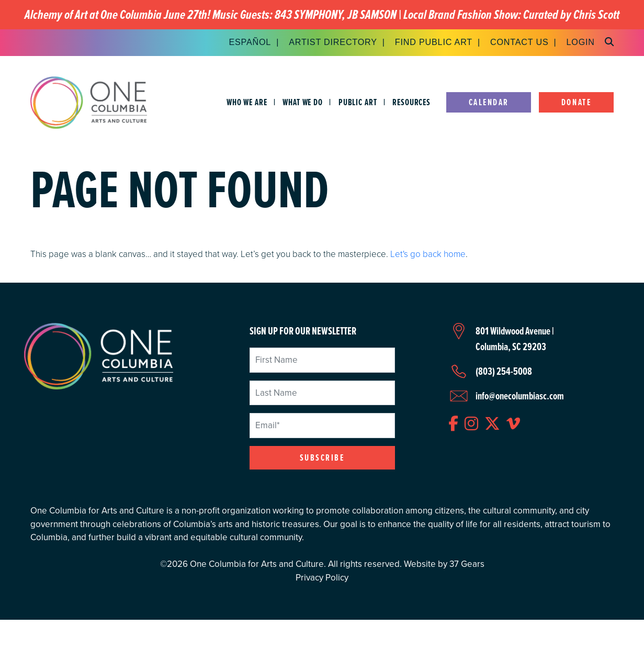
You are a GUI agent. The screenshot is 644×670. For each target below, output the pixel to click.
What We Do (303, 102)
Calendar (489, 102)
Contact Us (519, 42)
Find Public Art (434, 42)
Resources (411, 102)
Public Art (358, 102)
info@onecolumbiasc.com (520, 396)
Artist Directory (333, 42)
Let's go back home (428, 254)
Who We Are (247, 102)
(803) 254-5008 (504, 371)
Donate (576, 102)
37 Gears (467, 564)
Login (580, 42)
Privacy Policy (322, 578)
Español (250, 42)
